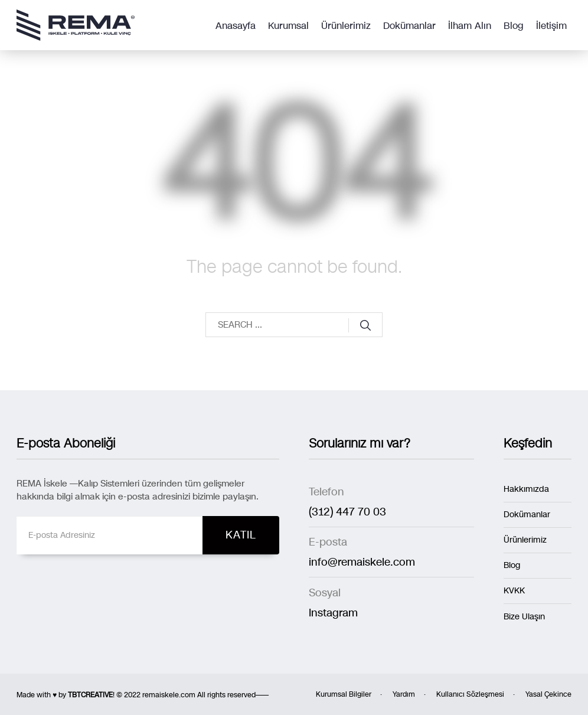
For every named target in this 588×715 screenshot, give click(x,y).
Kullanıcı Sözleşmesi (470, 694)
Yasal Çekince (548, 694)
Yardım (404, 694)
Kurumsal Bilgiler (344, 694)
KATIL (241, 535)
